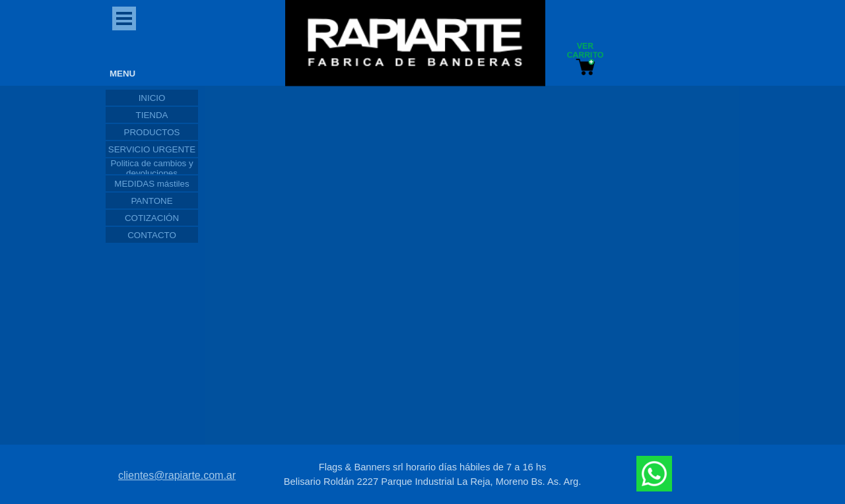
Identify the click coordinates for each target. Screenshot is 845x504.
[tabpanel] (432, 474)
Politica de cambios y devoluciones (152, 168)
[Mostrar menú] (124, 18)
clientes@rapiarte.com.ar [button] (177, 475)
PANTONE (152, 201)
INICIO (152, 98)
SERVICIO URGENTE (152, 149)
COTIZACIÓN (152, 218)
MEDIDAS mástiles (152, 184)
